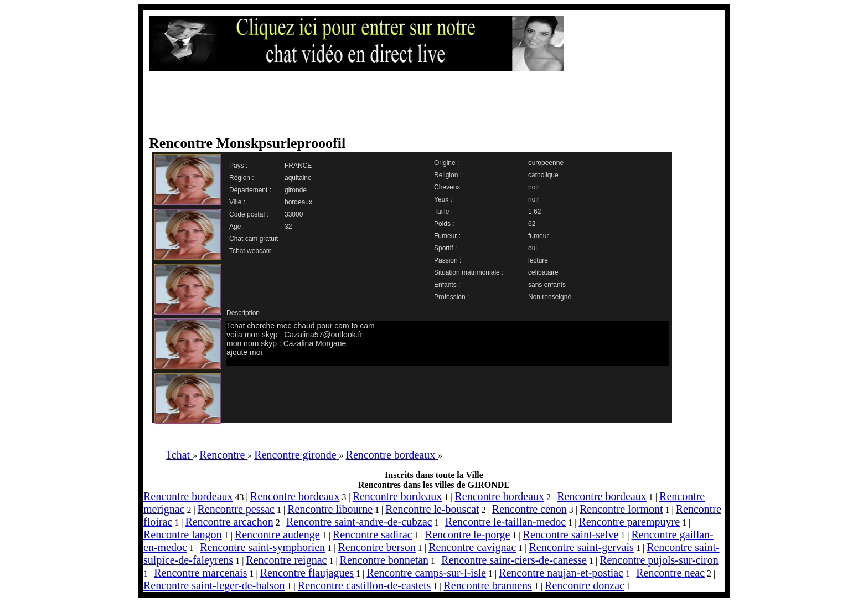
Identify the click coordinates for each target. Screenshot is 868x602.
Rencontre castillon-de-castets (364, 585)
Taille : (443, 212)
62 (532, 224)
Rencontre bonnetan (384, 560)
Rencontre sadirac (373, 534)
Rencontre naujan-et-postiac (561, 573)
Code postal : (249, 214)
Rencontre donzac (585, 585)
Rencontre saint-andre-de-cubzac (359, 522)
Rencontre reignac (286, 560)
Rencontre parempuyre (629, 522)
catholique (543, 175)
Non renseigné (550, 297)
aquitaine (298, 178)
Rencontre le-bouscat (432, 509)
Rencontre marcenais (200, 573)
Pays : (238, 166)
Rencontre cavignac (472, 547)
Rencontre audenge (277, 534)
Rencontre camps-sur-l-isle (426, 573)
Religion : (448, 175)
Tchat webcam (250, 251)
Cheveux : (449, 187)
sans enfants (547, 285)
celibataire (543, 272)
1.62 (534, 212)
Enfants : (447, 285)
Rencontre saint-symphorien (262, 547)
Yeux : (443, 199)
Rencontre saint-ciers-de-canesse (514, 560)
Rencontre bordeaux (188, 496)
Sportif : (445, 248)
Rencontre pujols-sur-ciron (659, 560)
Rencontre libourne (330, 509)
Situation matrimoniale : (469, 272)
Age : (237, 227)
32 (288, 227)
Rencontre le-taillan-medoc (505, 522)
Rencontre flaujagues (307, 573)
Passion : (448, 260)
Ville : (237, 202)
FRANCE (298, 166)
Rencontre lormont (621, 509)
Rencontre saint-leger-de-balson (214, 585)
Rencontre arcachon (229, 522)
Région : (242, 178)
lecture (538, 260)
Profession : (451, 297)
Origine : (446, 163)
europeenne (546, 163)
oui (533, 248)
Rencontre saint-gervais (582, 547)
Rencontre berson (377, 547)
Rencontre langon (183, 534)
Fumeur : (447, 236)
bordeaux (298, 202)
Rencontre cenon (529, 509)
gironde (296, 190)
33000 (294, 214)
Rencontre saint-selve (571, 534)
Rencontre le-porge (467, 534)
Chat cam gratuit (254, 239)
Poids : (444, 224)
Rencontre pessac (236, 509)
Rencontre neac (670, 573)
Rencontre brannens (487, 585)
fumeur (538, 236)
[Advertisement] (423, 104)
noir (534, 187)
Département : (250, 190)
